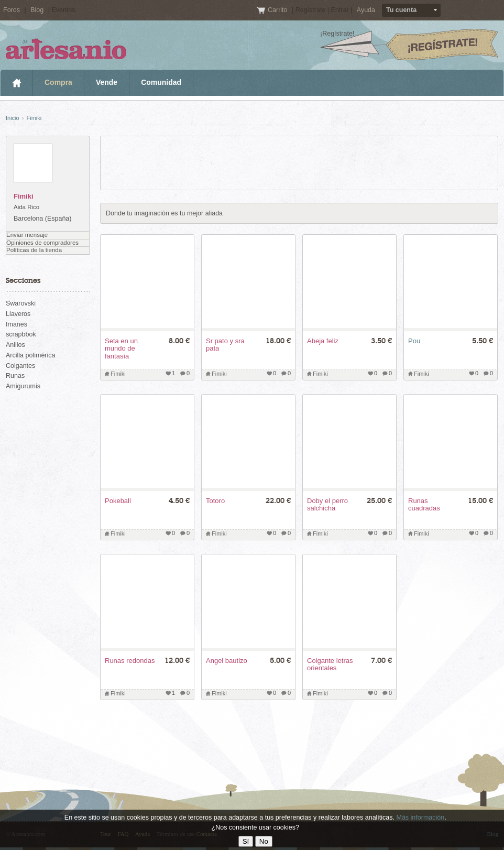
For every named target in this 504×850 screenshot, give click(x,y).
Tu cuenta (401, 10)
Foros (12, 10)
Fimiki (34, 118)
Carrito (278, 10)
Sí (246, 841)
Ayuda (366, 10)
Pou (414, 341)
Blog (37, 10)
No (264, 841)
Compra (58, 82)
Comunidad (161, 82)
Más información (420, 818)
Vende (107, 82)
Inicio (17, 83)
